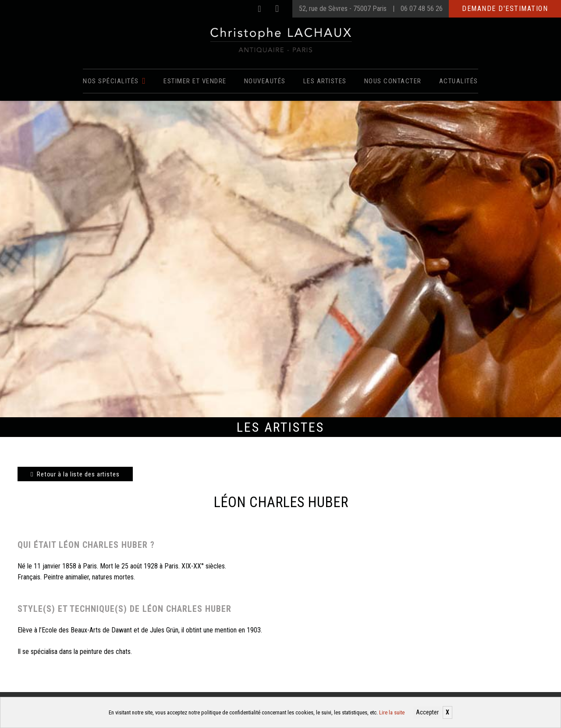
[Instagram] (277, 9)
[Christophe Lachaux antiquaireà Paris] (281, 39)
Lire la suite (392, 712)
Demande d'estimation (505, 9)
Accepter (427, 712)
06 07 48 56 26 (422, 9)
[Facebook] (259, 9)
